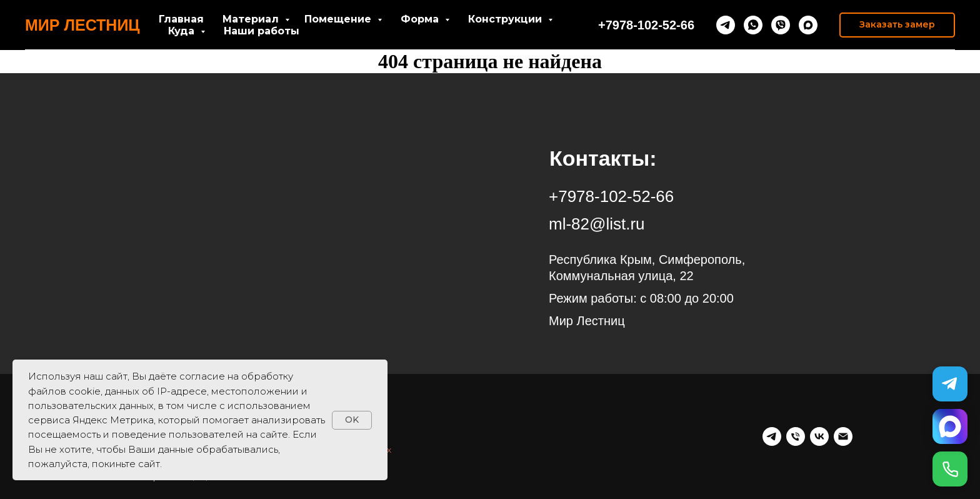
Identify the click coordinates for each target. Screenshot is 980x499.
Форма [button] (421, 19)
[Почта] (843, 436)
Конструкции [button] (507, 19)
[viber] (781, 25)
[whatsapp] (753, 25)
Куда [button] (183, 31)
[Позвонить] (950, 469)
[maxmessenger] (808, 25)
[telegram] (726, 25)
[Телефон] (796, 436)
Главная (181, 19)
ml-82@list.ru (597, 224)
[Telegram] (950, 384)
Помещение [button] (339, 19)
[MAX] (950, 426)
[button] (897, 25)
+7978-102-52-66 (646, 25)
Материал (252, 19)
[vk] (819, 436)
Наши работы (262, 31)
